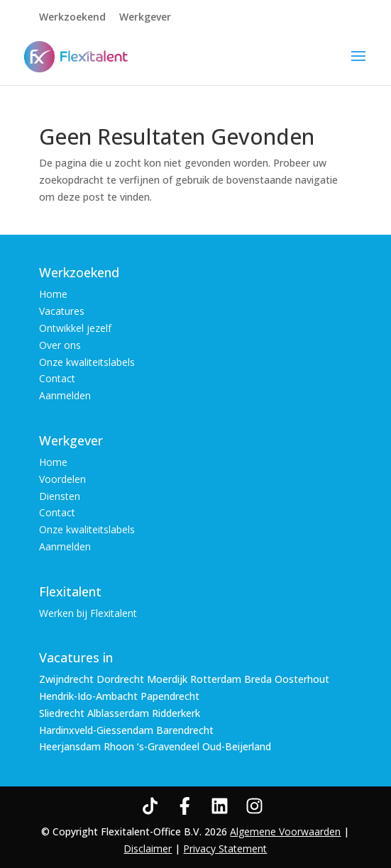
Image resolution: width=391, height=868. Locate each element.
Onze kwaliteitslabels (87, 362)
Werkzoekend (72, 18)
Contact (57, 378)
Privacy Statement (225, 848)
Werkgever (145, 18)
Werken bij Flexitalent (88, 613)
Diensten (60, 496)
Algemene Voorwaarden (285, 831)
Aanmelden (65, 395)
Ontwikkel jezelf (75, 328)
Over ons (60, 345)
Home (53, 294)
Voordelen (62, 479)
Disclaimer (148, 848)
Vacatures (62, 311)
